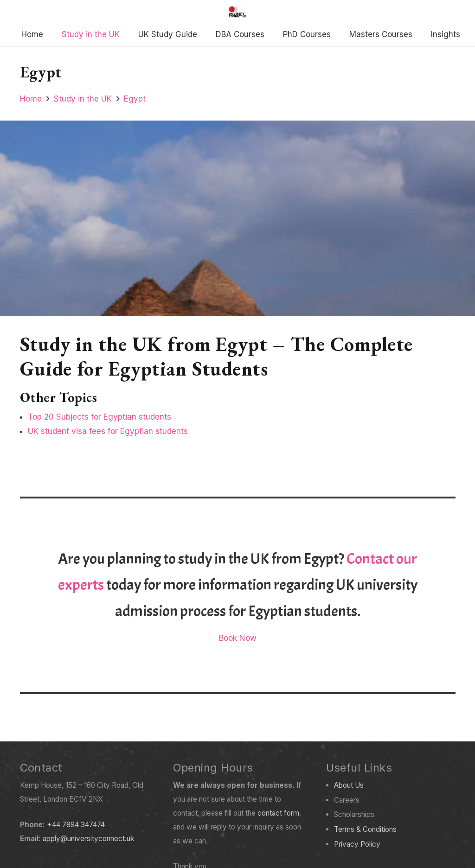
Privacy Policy (357, 844)
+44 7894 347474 (76, 825)
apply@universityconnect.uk (88, 839)
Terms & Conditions (365, 829)
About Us (349, 785)
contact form (278, 813)
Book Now (238, 638)
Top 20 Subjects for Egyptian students (99, 417)
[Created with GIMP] (237, 12)
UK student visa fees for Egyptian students (108, 431)
